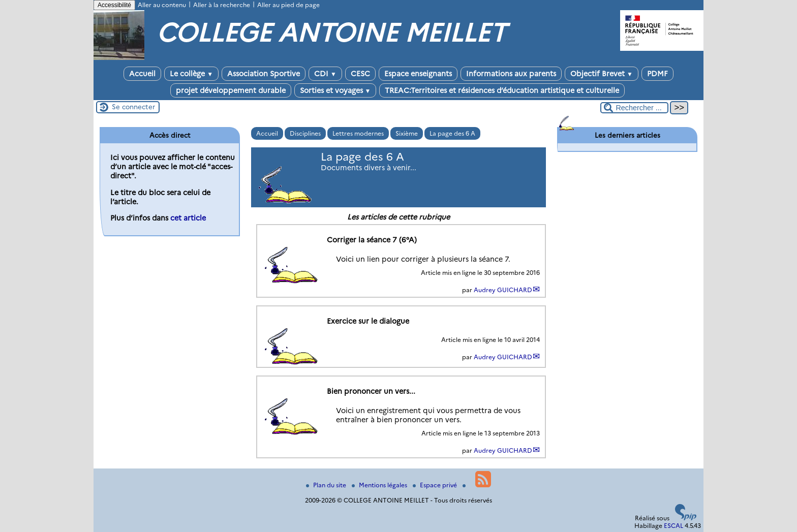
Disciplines (305, 133)
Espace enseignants (418, 74)
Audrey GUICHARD (503, 290)
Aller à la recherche (222, 5)
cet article (188, 218)
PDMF (657, 74)
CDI (325, 74)
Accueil (142, 74)
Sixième (407, 133)
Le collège (191, 74)
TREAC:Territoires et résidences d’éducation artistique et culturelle (502, 90)
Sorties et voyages (335, 90)
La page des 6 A (452, 133)
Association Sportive (264, 74)
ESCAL (673, 526)
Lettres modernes (358, 133)
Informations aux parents (511, 74)
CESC (360, 74)
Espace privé (436, 485)
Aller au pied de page (288, 5)
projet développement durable (231, 90)
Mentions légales (380, 485)
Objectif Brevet (602, 74)
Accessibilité (114, 5)
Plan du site (327, 485)
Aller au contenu (162, 5)
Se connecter (133, 107)
